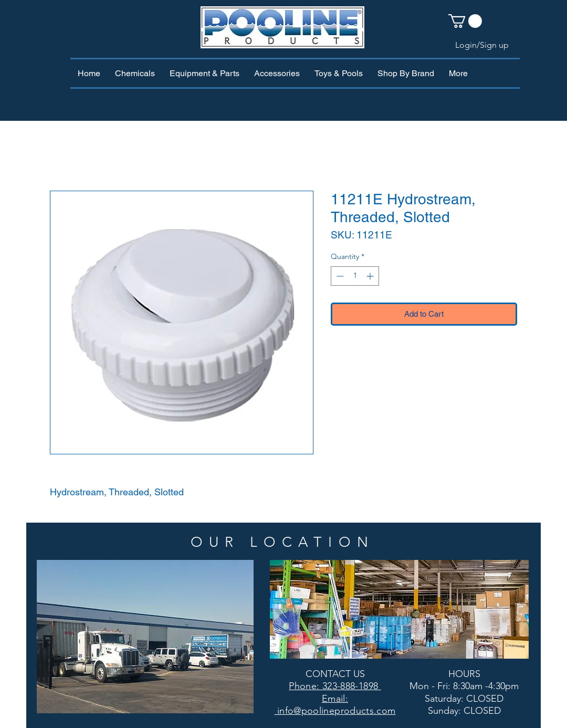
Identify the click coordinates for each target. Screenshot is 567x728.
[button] (465, 21)
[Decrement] (339, 276)
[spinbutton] (355, 276)
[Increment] (371, 276)
